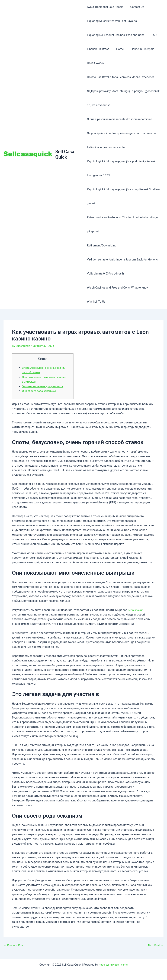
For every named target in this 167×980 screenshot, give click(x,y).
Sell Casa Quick (65, 154)
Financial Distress (98, 49)
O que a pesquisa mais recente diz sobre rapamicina (120, 119)
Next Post (155, 945)
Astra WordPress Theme (113, 965)
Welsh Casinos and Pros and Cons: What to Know (118, 288)
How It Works (95, 63)
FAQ (153, 35)
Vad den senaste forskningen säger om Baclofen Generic (122, 260)
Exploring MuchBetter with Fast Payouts (112, 21)
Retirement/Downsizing (102, 245)
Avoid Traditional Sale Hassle (105, 7)
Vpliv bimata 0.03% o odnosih (105, 274)
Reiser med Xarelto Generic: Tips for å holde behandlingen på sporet (123, 224)
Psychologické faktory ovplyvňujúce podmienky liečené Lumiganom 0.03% (121, 168)
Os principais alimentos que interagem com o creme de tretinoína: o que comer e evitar (121, 140)
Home (119, 49)
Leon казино (136, 610)
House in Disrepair (139, 49)
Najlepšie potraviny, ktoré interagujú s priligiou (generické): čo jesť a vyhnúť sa (123, 98)
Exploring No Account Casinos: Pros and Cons (116, 35)
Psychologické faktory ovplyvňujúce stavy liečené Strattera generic (123, 196)
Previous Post (14, 945)
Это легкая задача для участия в (44, 386)
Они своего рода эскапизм (40, 391)
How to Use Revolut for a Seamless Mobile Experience (121, 77)
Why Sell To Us (96, 302)
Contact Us (136, 7)
